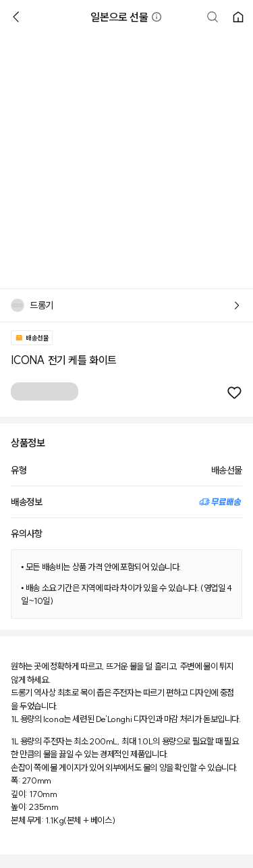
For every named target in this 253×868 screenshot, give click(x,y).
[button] (157, 17)
